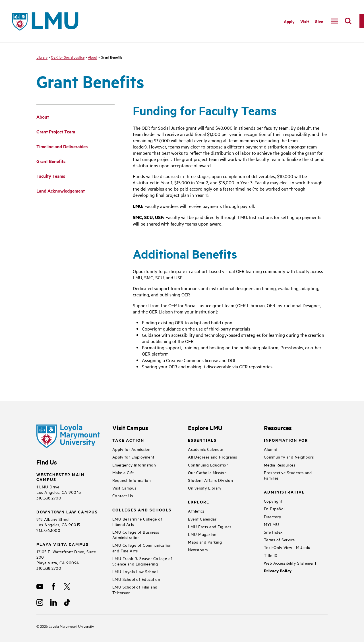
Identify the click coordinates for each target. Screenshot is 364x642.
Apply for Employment (133, 457)
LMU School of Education (136, 579)
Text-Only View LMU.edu (287, 547)
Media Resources (280, 465)
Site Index (273, 532)
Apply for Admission (132, 449)
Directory (273, 516)
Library (42, 57)
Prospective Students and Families (288, 475)
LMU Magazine (202, 534)
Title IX (271, 555)
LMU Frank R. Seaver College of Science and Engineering (142, 561)
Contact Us (123, 495)
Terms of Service (279, 539)
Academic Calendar (206, 449)
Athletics (196, 511)
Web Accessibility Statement (290, 563)
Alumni (270, 449)
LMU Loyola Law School (135, 571)
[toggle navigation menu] (334, 21)
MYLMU (272, 524)
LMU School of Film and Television (135, 589)
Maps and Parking (205, 542)
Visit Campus (124, 488)
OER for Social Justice (68, 57)
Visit (305, 21)
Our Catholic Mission (207, 472)
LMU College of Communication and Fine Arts (142, 548)
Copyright (273, 501)
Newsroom (198, 549)
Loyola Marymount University (67, 626)
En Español (274, 508)
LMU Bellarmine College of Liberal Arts (137, 521)
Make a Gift (123, 472)
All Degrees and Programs (212, 457)
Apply (289, 21)
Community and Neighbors (289, 457)
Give (319, 21)
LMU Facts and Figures (210, 526)
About (93, 57)
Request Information (132, 480)
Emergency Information (134, 465)
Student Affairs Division (210, 480)
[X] (67, 587)
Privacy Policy (278, 571)
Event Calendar (202, 519)
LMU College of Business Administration (136, 534)
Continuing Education (208, 465)
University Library (205, 488)
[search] (348, 21)
